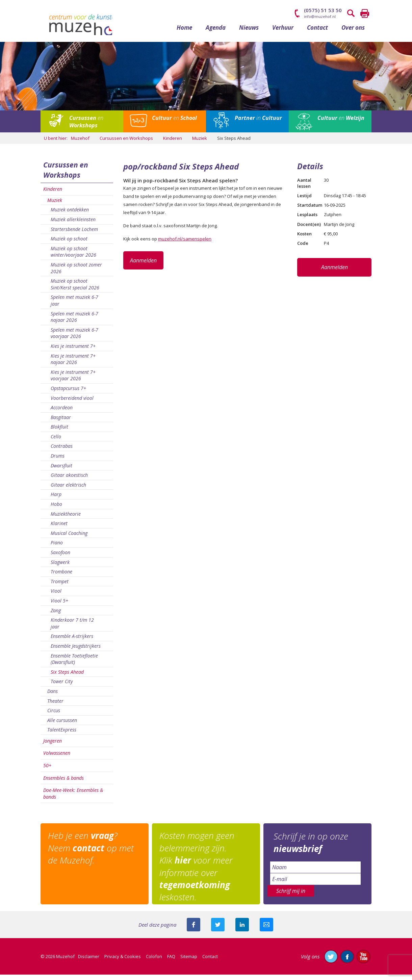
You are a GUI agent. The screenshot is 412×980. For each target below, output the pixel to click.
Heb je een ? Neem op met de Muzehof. (94, 854)
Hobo (56, 509)
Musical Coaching (69, 538)
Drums (58, 461)
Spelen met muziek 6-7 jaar (74, 306)
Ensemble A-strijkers (72, 641)
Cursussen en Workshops (66, 175)
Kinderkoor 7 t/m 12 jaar (72, 629)
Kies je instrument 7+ (73, 351)
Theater (55, 706)
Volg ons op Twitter (331, 962)
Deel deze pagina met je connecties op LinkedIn (242, 930)
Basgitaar (61, 423)
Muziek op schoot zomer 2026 (76, 273)
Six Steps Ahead (67, 677)
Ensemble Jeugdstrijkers (76, 651)
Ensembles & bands (63, 783)
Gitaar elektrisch (68, 490)
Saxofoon (60, 558)
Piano (57, 548)
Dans (53, 697)
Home (184, 33)
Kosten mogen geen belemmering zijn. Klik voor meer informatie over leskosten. (200, 872)
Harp (56, 500)
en (86, 127)
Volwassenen (57, 759)
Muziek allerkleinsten (73, 225)
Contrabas (62, 452)
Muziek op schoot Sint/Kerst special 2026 (75, 290)
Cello (56, 442)
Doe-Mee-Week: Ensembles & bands (73, 799)
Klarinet (59, 529)
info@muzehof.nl (320, 16)
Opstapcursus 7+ (68, 394)
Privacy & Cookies (123, 962)
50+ (47, 771)
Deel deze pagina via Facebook (194, 930)
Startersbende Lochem (74, 235)
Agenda (216, 33)
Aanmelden (143, 266)
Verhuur (283, 33)
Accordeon (62, 413)
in (258, 123)
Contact (317, 33)
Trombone (61, 577)
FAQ (171, 962)
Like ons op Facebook (347, 962)
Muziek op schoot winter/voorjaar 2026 (73, 257)
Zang (56, 616)
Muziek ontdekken (70, 215)
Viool (56, 596)
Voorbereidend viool (72, 403)
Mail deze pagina (266, 930)
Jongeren (53, 746)
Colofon (154, 962)
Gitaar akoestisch (69, 480)
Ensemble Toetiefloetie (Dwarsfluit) (74, 664)
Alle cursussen (62, 726)
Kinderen (53, 194)
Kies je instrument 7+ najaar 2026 (73, 365)
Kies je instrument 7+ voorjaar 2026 (73, 381)
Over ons (353, 33)
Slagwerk (60, 568)
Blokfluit (59, 432)
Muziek (55, 205)
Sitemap (189, 962)
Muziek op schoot (69, 244)
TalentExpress (62, 735)
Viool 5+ (59, 606)
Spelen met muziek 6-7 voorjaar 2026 (74, 339)
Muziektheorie (66, 519)
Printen (365, 14)
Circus (54, 716)
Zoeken (351, 14)
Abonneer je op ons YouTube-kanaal (363, 962)
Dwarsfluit (61, 471)
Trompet (60, 587)
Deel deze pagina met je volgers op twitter (218, 930)
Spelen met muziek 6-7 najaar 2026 (74, 322)
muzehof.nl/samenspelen (185, 244)
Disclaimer (89, 962)
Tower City (62, 687)
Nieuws (249, 33)
